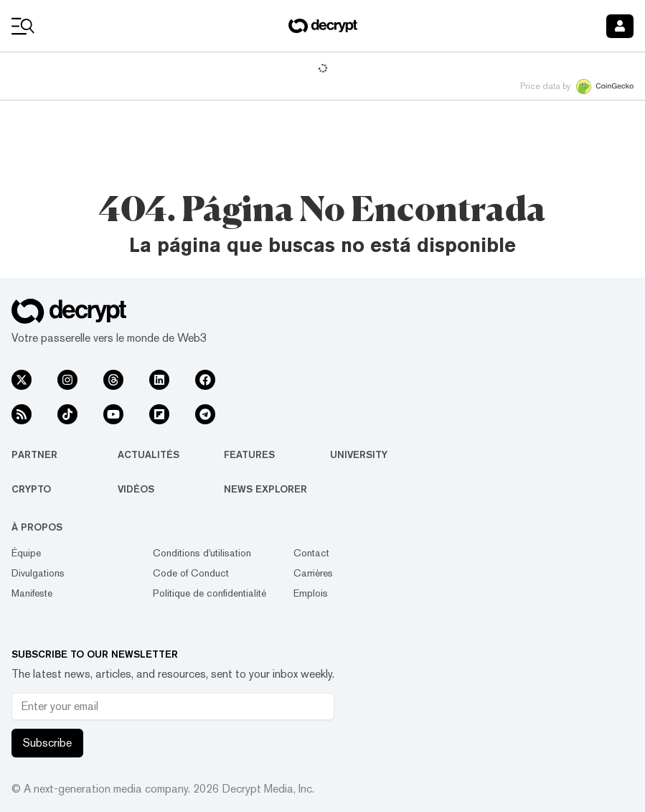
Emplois (311, 593)
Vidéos (136, 489)
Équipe (26, 553)
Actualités (149, 454)
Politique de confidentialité (209, 593)
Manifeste (32, 593)
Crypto (31, 489)
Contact (311, 553)
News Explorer (265, 489)
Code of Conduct (191, 573)
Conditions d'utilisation (202, 553)
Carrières (313, 573)
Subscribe (47, 743)
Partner (34, 454)
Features (249, 454)
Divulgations (38, 573)
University (359, 454)
